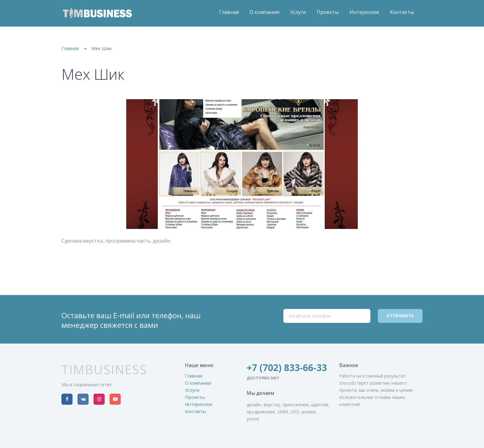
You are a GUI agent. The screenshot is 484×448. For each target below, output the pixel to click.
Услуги (298, 12)
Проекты (328, 12)
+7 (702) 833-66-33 (287, 368)
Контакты (402, 12)
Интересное (364, 12)
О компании (265, 12)
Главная (229, 12)
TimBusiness (104, 370)
